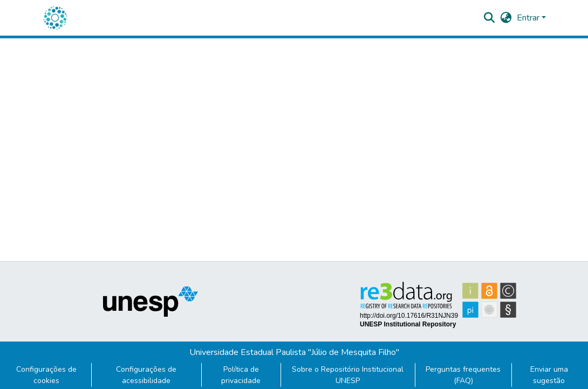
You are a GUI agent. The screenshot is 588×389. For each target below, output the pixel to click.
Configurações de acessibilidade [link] (146, 375)
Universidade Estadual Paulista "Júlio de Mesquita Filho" (294, 352)
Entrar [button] (529, 18)
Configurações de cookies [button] (46, 375)
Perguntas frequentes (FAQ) (463, 375)
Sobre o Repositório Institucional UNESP (348, 375)
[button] (55, 18)
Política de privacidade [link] (241, 375)
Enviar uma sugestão (549, 375)
